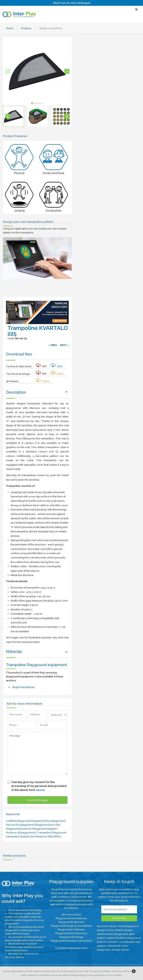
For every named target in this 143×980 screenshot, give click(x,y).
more (107, 971)
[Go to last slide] (8, 116)
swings (116, 950)
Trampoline (44, 833)
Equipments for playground (48, 821)
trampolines (85, 941)
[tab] (32, 103)
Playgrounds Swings (71, 937)
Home (10, 28)
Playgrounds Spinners (71, 922)
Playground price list (47, 825)
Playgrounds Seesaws (64, 941)
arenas (125, 950)
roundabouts (126, 942)
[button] (13, 116)
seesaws (113, 942)
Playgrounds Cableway (71, 929)
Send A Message (38, 800)
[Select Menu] (137, 11)
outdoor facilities (116, 938)
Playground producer (19, 829)
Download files (19, 354)
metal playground (128, 926)
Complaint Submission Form (71, 948)
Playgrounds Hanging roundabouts (71, 926)
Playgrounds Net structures (71, 933)
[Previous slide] (8, 71)
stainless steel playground (112, 934)
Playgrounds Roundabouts (71, 918)
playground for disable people (115, 930)
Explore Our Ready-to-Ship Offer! (40, 837)
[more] (41, 790)
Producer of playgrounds (21, 833)
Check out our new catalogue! (72, 3)
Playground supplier (45, 829)
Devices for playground (20, 825)
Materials (14, 652)
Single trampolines (23, 687)
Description (16, 392)
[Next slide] (67, 71)
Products (26, 28)
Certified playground (18, 821)
